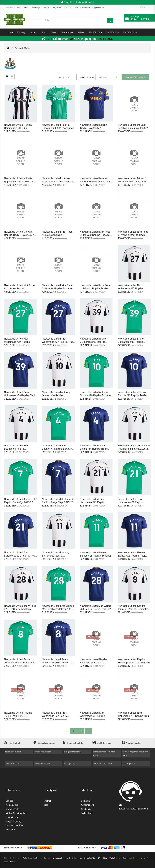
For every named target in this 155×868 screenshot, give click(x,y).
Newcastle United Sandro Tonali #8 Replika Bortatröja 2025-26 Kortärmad (19, 663)
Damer (54, 32)
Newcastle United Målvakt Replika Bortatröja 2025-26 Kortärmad (18, 182)
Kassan (46, 7)
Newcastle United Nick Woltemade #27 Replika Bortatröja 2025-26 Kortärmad (20, 342)
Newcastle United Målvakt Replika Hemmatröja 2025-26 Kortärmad (133, 128)
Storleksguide (12, 809)
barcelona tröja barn (103, 763)
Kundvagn (36, 7)
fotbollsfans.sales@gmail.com (134, 809)
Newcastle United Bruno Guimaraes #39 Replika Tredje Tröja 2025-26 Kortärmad (20, 395)
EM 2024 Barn (95, 32)
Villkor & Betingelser (16, 813)
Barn (44, 32)
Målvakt (81, 32)
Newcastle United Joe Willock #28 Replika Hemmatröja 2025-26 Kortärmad (20, 609)
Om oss (9, 801)
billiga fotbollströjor (73, 752)
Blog (46, 805)
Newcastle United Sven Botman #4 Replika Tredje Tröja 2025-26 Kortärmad (94, 449)
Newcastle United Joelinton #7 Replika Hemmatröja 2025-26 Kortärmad (134, 449)
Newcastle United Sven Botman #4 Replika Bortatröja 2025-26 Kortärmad (58, 449)
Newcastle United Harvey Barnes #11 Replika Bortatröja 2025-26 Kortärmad (96, 556)
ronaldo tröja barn (43, 763)
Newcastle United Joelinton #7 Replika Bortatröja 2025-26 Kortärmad (20, 502)
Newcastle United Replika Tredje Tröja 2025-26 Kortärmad (94, 128)
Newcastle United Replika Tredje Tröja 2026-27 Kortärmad (18, 716)
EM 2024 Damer (131, 32)
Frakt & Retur (12, 817)
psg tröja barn (129, 763)
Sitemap (47, 801)
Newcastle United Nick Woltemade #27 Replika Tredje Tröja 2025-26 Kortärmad (59, 342)
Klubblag (21, 32)
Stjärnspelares (67, 32)
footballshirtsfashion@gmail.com (89, 7)
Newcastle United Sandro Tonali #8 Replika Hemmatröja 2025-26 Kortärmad (134, 609)
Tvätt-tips (10, 829)
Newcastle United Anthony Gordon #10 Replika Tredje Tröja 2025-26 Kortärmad (132, 395)
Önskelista (86, 809)
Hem (11, 32)
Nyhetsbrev (87, 813)
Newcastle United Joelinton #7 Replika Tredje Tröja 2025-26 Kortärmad (58, 502)
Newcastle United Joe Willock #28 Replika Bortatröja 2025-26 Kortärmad (58, 609)
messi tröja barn (13, 763)
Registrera (57, 7)
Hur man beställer (14, 825)
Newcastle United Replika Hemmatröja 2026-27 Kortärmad (94, 663)
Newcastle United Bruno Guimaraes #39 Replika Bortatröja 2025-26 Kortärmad (134, 342)
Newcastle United (22, 48)
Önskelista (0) (23, 7)
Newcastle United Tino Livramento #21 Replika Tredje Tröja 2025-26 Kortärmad (21, 556)
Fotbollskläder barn (132, 858)
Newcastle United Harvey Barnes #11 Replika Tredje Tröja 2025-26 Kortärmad (132, 556)
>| (88, 731)
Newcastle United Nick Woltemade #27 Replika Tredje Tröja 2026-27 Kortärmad (134, 716)
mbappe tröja (70, 763)
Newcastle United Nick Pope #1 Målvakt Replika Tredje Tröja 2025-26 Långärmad (95, 288)
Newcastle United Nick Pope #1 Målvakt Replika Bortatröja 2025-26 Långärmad (58, 288)
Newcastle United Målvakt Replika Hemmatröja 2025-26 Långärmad (96, 182)
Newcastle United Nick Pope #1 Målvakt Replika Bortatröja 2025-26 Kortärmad (96, 235)
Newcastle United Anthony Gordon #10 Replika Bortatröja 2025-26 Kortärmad (96, 395)
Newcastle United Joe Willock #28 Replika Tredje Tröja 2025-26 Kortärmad (96, 609)
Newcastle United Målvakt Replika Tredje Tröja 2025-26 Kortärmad (57, 182)
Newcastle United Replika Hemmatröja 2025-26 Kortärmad (18, 128)
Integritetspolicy (14, 821)
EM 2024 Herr (113, 32)
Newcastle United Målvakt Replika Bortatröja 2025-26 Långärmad (132, 182)
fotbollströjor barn (43, 752)
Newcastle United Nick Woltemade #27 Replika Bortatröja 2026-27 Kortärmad (96, 716)
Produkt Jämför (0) (135, 77)
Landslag (34, 32)
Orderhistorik (88, 805)
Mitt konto (10, 7)
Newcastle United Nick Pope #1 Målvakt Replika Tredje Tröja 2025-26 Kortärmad (133, 235)
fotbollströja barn (13, 752)
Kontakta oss (12, 805)
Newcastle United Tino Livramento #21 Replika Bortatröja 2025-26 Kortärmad (134, 502)
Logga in (68, 7)
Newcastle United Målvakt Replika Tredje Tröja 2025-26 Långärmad (20, 235)
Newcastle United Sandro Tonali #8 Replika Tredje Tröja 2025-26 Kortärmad (58, 663)
